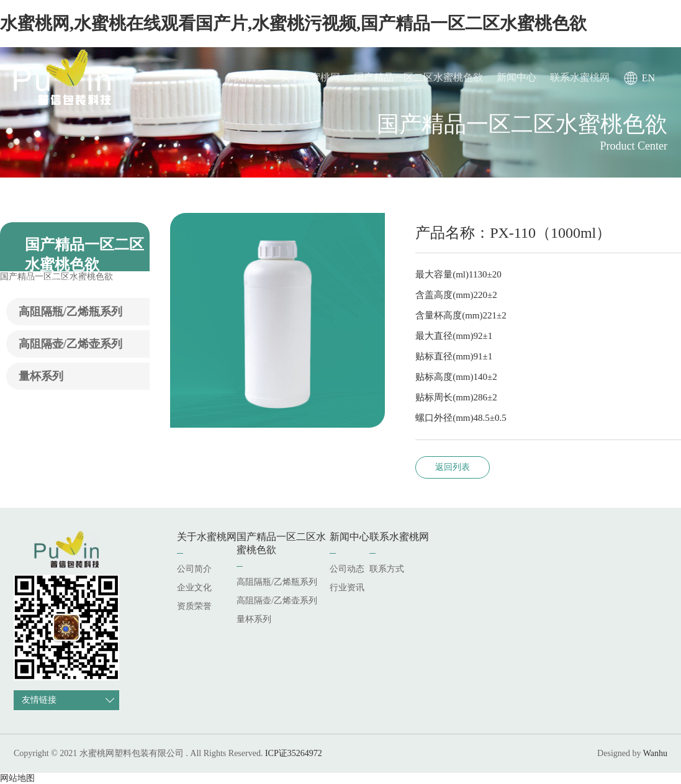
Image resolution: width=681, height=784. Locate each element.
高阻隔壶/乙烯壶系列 (70, 344)
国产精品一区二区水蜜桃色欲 (418, 77)
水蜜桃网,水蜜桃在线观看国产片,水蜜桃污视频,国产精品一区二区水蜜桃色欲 (293, 23)
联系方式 (387, 569)
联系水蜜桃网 (580, 77)
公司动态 (347, 569)
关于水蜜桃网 (310, 77)
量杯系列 (41, 376)
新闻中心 (516, 77)
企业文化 (194, 588)
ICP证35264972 (294, 753)
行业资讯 (347, 588)
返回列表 (453, 467)
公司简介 (194, 569)
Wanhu (655, 753)
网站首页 (247, 77)
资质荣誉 (194, 606)
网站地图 (17, 778)
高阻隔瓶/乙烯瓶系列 (70, 312)
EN (648, 78)
